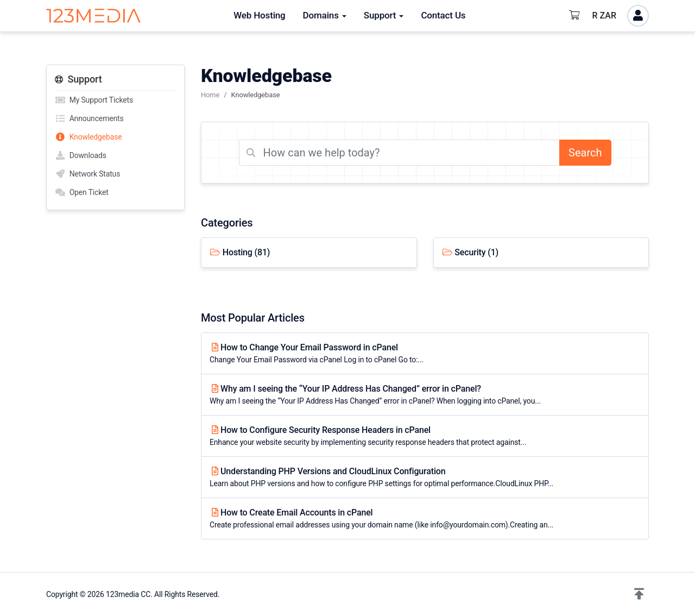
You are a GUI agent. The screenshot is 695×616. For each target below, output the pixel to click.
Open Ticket (82, 192)
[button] (639, 594)
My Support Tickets (94, 100)
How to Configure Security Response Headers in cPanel (425, 436)
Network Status (87, 174)
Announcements (89, 118)
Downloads (81, 155)
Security (470, 252)
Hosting (240, 252)
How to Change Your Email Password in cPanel (425, 354)
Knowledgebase (89, 137)
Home (210, 95)
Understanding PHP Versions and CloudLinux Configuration (425, 478)
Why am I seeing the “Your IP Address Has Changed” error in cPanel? (425, 395)
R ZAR (604, 15)
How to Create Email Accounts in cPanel (425, 519)
